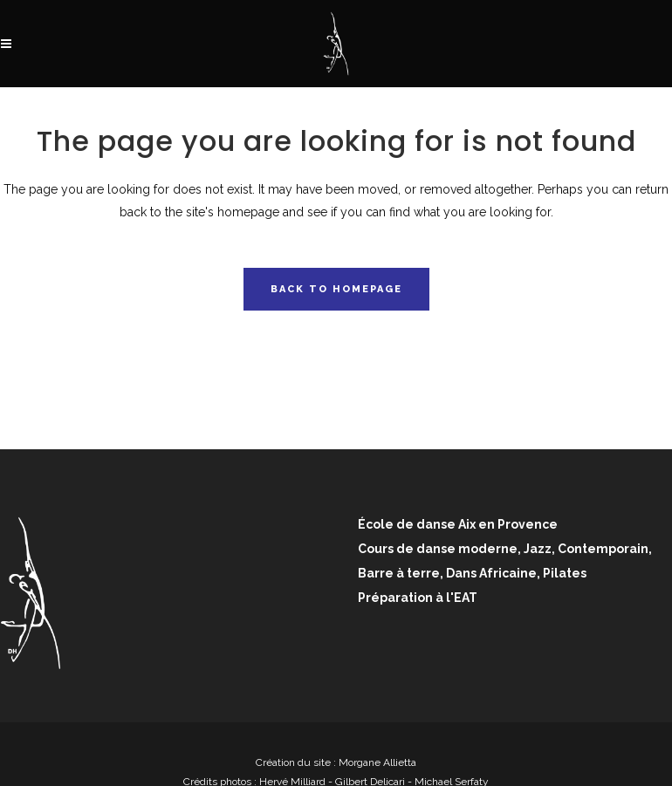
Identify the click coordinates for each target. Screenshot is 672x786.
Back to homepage (336, 289)
